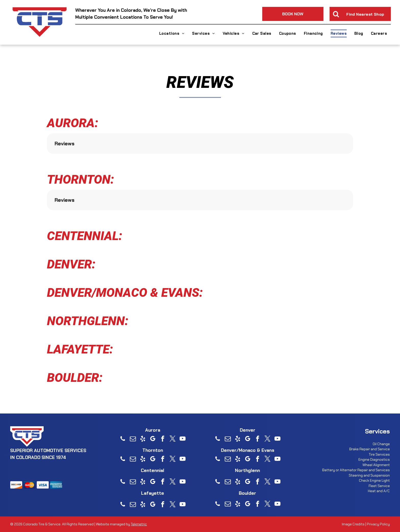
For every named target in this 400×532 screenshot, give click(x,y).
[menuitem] (172, 33)
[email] (133, 439)
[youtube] (183, 439)
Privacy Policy (378, 524)
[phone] (123, 439)
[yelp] (143, 439)
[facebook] (163, 439)
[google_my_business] (153, 439)
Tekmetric (139, 524)
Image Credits (353, 524)
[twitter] (173, 439)
